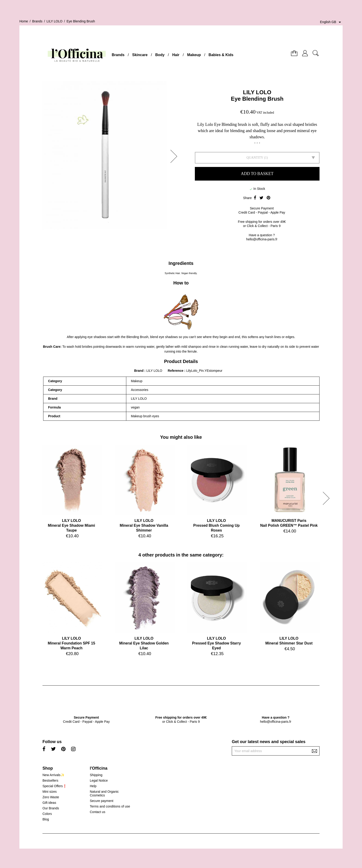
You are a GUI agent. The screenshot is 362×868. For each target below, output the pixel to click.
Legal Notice (99, 780)
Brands (118, 55)
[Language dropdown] (331, 22)
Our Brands (51, 808)
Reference (176, 371)
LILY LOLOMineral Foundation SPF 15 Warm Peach (71, 643)
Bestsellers (50, 780)
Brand (139, 371)
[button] (175, 156)
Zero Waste (51, 797)
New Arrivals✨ (53, 775)
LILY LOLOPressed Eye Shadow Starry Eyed (217, 643)
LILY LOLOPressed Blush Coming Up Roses (216, 525)
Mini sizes (50, 792)
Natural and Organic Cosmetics (104, 793)
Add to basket (257, 174)
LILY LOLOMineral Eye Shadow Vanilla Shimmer (144, 525)
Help (93, 786)
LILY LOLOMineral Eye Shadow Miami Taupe (71, 525)
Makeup (194, 55)
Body (160, 55)
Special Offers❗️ (55, 786)
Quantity (255, 158)
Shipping (96, 775)
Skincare (140, 55)
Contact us (98, 812)
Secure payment (102, 801)
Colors (47, 814)
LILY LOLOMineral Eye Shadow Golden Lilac (144, 643)
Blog (46, 819)
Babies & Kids (221, 55)
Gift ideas (49, 803)
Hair (176, 55)
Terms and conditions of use (110, 806)
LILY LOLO (257, 92)
